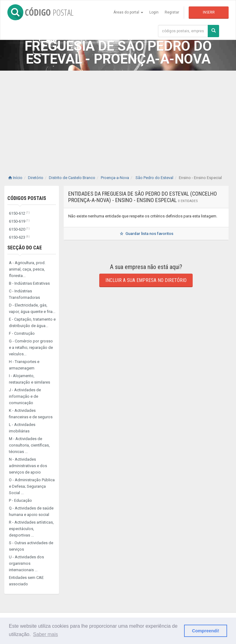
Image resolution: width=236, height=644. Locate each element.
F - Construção (22, 333)
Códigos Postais (27, 198)
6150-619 (19, 221)
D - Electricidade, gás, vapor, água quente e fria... (32, 308)
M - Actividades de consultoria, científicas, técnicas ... (29, 445)
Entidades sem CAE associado (26, 581)
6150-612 (19, 213)
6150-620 (19, 229)
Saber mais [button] (46, 634)
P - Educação (20, 500)
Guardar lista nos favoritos (146, 234)
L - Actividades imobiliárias (22, 428)
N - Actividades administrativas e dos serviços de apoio (28, 466)
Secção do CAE (25, 248)
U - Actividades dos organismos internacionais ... (26, 563)
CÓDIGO (40, 12)
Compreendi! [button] (206, 631)
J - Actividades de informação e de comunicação (25, 396)
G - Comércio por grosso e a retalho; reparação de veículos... (31, 347)
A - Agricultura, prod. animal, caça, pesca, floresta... (27, 269)
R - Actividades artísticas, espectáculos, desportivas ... (31, 529)
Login (154, 12)
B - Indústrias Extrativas (29, 283)
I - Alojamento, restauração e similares (29, 379)
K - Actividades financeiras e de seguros (31, 414)
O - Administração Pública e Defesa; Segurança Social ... (32, 486)
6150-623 (19, 237)
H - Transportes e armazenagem (24, 365)
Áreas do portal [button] (128, 12)
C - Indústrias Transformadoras (24, 294)
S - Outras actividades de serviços (31, 546)
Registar (172, 12)
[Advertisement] (118, 117)
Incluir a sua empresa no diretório (146, 280)
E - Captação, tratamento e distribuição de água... (32, 322)
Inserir (209, 12)
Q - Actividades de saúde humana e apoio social (31, 511)
